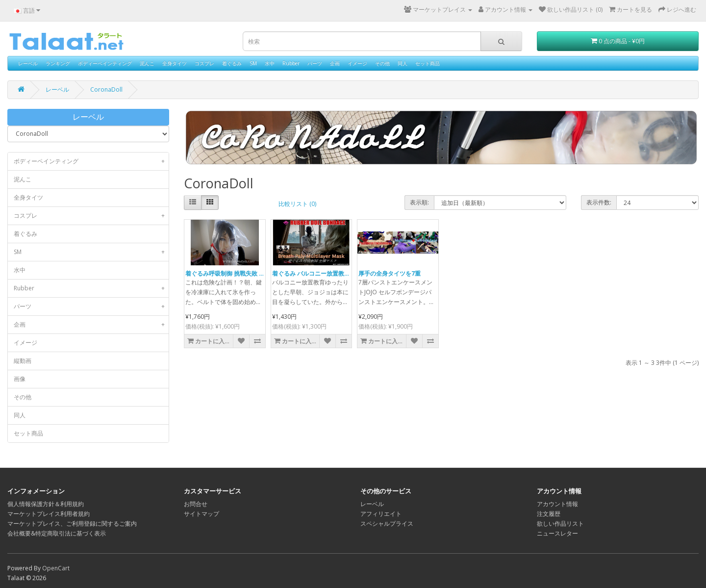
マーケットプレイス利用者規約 (49, 514)
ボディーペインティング (105, 63)
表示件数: (599, 202)
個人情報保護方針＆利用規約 (46, 504)
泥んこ (147, 63)
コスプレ (204, 63)
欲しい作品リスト (560, 524)
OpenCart (56, 568)
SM (253, 63)
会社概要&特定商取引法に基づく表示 (57, 533)
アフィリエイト (381, 514)
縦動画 (23, 361)
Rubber (291, 63)
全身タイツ (175, 63)
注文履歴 (549, 514)
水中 (270, 63)
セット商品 (428, 63)
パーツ (315, 63)
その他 (382, 63)
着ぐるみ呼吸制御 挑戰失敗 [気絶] (230, 273)
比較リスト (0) (297, 204)
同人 (403, 63)
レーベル (28, 63)
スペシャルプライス (387, 524)
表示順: (419, 202)
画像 (20, 379)
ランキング (58, 63)
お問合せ (196, 504)
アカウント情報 (557, 504)
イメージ (357, 63)
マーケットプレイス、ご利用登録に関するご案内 (72, 524)
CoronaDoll (106, 89)
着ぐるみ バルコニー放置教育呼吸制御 (323, 273)
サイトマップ (202, 514)
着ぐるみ (232, 63)
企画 (335, 63)
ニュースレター (557, 533)
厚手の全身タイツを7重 (390, 273)
